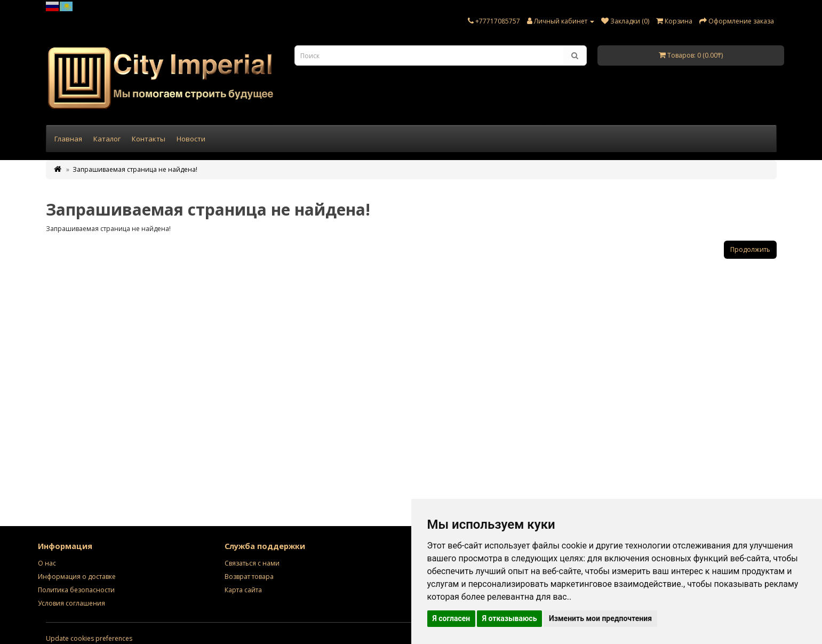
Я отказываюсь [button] (510, 618)
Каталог (107, 139)
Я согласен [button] (452, 618)
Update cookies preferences (89, 638)
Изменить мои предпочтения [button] (600, 618)
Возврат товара (249, 577)
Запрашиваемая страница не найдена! (135, 169)
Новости (191, 139)
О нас (47, 563)
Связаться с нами (252, 563)
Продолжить (750, 249)
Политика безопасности (76, 590)
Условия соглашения (71, 603)
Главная (68, 139)
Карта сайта (243, 590)
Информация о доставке (77, 577)
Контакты (149, 139)
